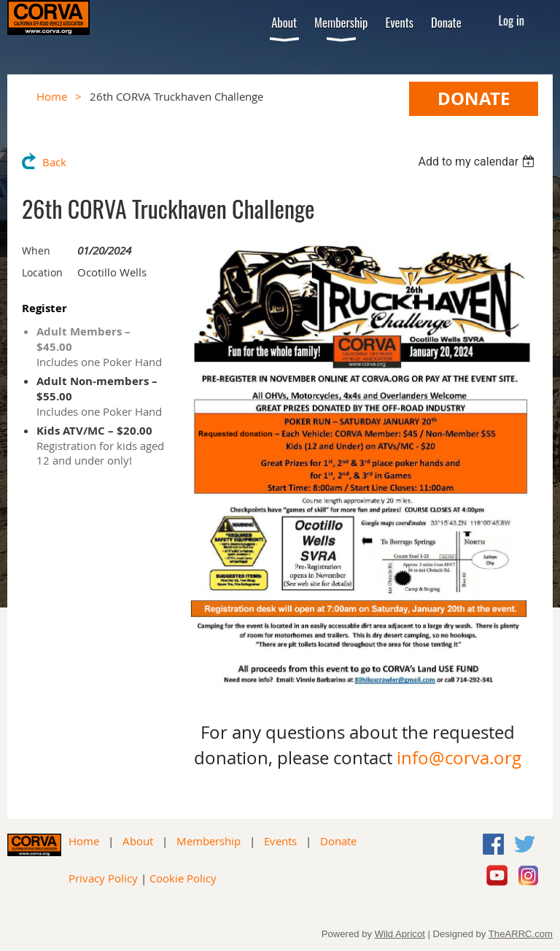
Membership (209, 841)
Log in (512, 20)
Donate (338, 841)
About (138, 841)
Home (52, 96)
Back (54, 162)
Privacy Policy (103, 878)
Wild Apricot (400, 934)
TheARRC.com (521, 934)
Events (280, 841)
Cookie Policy (183, 878)
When (36, 251)
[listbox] (478, 162)
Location (42, 272)
